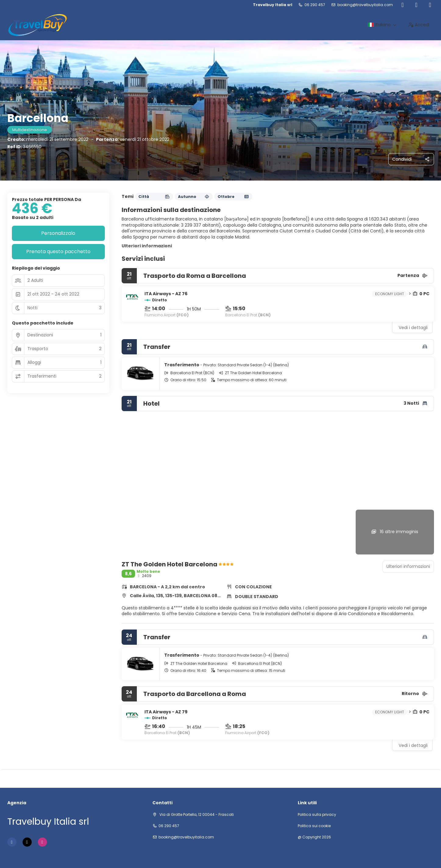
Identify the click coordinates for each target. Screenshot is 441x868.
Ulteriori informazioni (147, 246)
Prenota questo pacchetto (58, 251)
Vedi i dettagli (413, 328)
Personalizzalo (58, 233)
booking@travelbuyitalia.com (365, 5)
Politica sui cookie (314, 826)
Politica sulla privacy (317, 815)
